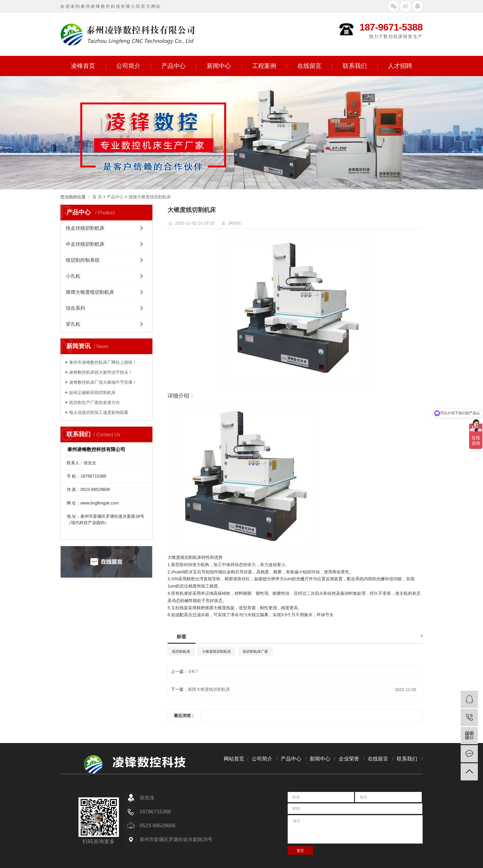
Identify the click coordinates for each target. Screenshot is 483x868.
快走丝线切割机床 (85, 228)
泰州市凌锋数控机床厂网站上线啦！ (103, 362)
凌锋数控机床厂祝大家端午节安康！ (103, 382)
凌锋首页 (88, 66)
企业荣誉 (349, 759)
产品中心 (179, 66)
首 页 (97, 197)
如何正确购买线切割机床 (92, 392)
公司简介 (134, 66)
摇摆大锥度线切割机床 (150, 197)
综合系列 (75, 308)
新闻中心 (224, 66)
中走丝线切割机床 (85, 244)
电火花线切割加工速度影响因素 (99, 412)
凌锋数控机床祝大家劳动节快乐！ (101, 372)
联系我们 (360, 66)
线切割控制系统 (83, 260)
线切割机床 (181, 652)
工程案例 (269, 66)
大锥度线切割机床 (216, 652)
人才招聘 (400, 66)
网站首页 (234, 759)
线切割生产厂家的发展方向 (94, 402)
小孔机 (73, 276)
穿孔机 (73, 324)
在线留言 (315, 66)
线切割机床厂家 (255, 652)
